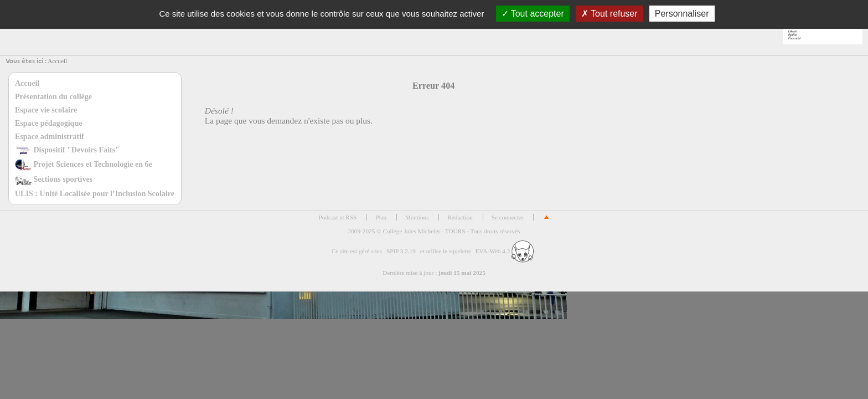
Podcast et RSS (338, 217)
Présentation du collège (53, 96)
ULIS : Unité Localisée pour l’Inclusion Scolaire (95, 193)
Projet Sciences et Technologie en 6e (84, 164)
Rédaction (460, 217)
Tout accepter (533, 14)
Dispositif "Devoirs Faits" (67, 150)
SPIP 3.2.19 (401, 251)
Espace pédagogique (49, 123)
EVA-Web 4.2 (505, 251)
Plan (381, 217)
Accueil (57, 61)
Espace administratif (50, 136)
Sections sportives (54, 179)
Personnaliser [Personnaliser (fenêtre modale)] (682, 14)
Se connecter (508, 217)
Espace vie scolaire (46, 110)
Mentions (417, 217)
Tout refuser (609, 14)
